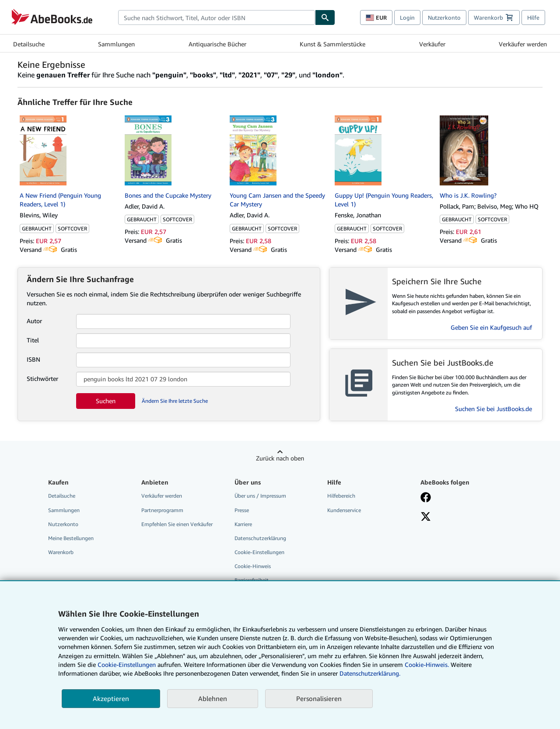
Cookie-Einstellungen (127, 664)
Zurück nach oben (280, 458)
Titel (33, 340)
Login (407, 17)
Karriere (243, 524)
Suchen (106, 401)
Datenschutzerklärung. (370, 673)
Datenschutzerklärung (260, 538)
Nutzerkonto (444, 17)
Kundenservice (344, 510)
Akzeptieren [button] (111, 698)
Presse (242, 510)
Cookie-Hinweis (253, 566)
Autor (34, 321)
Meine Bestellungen (71, 538)
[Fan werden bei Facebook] (426, 498)
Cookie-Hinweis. (427, 664)
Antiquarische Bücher (217, 44)
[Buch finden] (325, 17)
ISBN (33, 359)
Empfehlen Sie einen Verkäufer (177, 524)
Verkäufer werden (523, 44)
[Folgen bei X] (426, 517)
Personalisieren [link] (319, 698)
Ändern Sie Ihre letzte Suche (175, 401)
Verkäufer (432, 44)
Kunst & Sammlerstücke (332, 44)
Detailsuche (29, 44)
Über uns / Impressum (260, 496)
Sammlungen (116, 44)
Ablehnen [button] (213, 698)
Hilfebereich (341, 496)
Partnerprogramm (162, 510)
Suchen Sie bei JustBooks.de (493, 409)
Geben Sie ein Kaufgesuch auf (491, 327)
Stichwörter (42, 378)
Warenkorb (61, 552)
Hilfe (533, 17)
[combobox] (217, 17)
